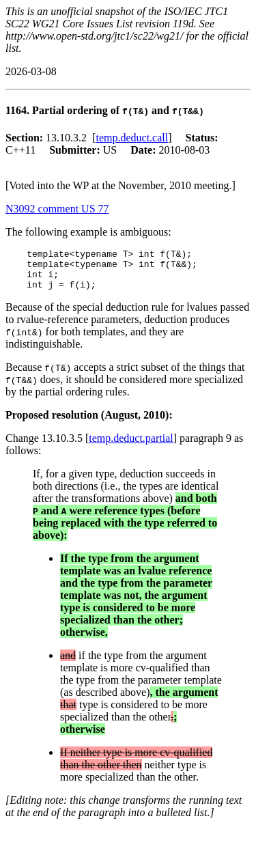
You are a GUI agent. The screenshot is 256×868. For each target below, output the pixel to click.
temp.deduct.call (132, 138)
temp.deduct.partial (131, 446)
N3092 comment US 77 (57, 209)
